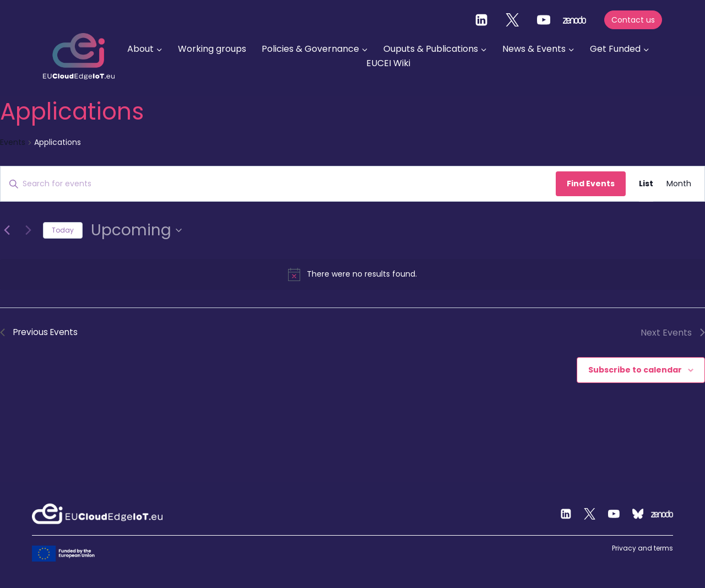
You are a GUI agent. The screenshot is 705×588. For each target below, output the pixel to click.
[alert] (352, 274)
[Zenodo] (662, 514)
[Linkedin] (481, 20)
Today (63, 230)
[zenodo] (574, 20)
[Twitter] (512, 20)
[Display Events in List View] (646, 184)
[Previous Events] (7, 230)
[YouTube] (544, 20)
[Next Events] (28, 230)
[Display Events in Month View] (679, 184)
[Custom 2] (638, 514)
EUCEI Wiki (388, 63)
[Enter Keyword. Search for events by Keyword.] (278, 184)
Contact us (633, 20)
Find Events (591, 184)
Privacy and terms (642, 548)
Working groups (212, 49)
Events (13, 142)
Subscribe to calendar (635, 370)
